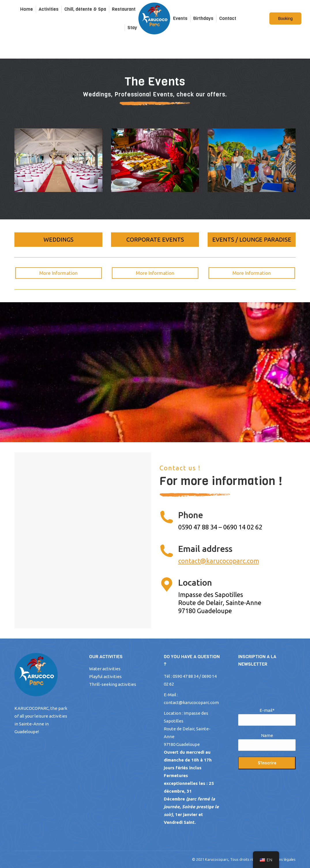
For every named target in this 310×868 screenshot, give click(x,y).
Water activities (105, 669)
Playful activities (105, 676)
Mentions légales (281, 859)
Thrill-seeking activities (113, 684)
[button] (58, 240)
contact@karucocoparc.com (219, 561)
